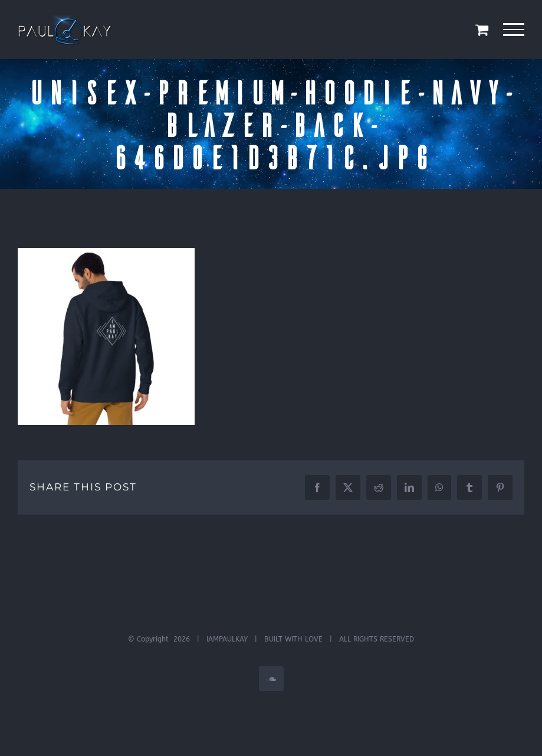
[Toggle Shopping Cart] (482, 30)
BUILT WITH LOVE (293, 639)
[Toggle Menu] (514, 30)
